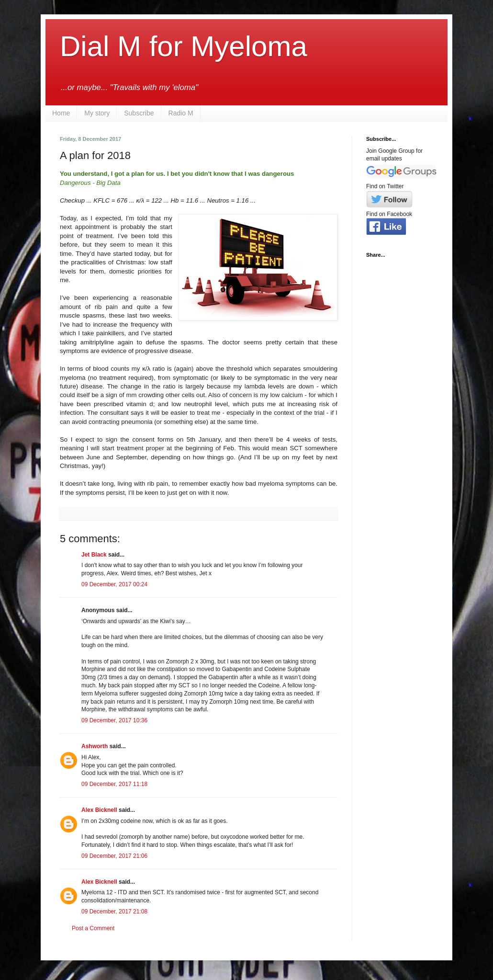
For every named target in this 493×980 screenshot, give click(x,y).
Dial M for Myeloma (184, 46)
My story (97, 113)
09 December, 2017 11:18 (114, 784)
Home (61, 113)
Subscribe (139, 113)
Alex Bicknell (99, 810)
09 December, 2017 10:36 (114, 720)
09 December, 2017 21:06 (114, 856)
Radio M (181, 113)
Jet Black (94, 555)
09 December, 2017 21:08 (114, 912)
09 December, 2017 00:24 (114, 584)
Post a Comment (93, 928)
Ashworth (95, 746)
